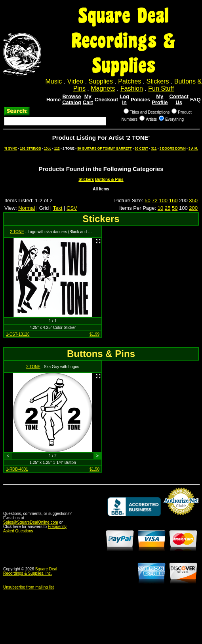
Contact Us (179, 99)
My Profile (160, 99)
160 (173, 200)
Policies (140, 100)
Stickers (157, 81)
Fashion (132, 88)
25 (168, 208)
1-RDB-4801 (17, 469)
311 (154, 148)
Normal (27, 208)
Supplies (101, 81)
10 (160, 208)
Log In (124, 99)
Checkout (106, 100)
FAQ (195, 100)
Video (75, 81)
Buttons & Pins (109, 180)
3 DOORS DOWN (173, 148)
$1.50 (94, 469)
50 (147, 200)
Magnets (103, 88)
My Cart (88, 99)
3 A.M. (193, 148)
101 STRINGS (31, 148)
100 (163, 200)
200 (193, 208)
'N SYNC (10, 148)
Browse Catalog (72, 99)
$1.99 (94, 334)
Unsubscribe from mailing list (29, 587)
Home (53, 100)
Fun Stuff (161, 88)
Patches (130, 81)
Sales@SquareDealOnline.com (31, 522)
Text (58, 208)
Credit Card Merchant (181, 518)
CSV (72, 208)
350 (193, 200)
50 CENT (141, 148)
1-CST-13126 (18, 334)
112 (57, 148)
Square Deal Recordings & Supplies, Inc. (30, 571)
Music (54, 81)
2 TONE (17, 232)
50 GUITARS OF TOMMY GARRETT (104, 148)
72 (154, 200)
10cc (48, 148)
